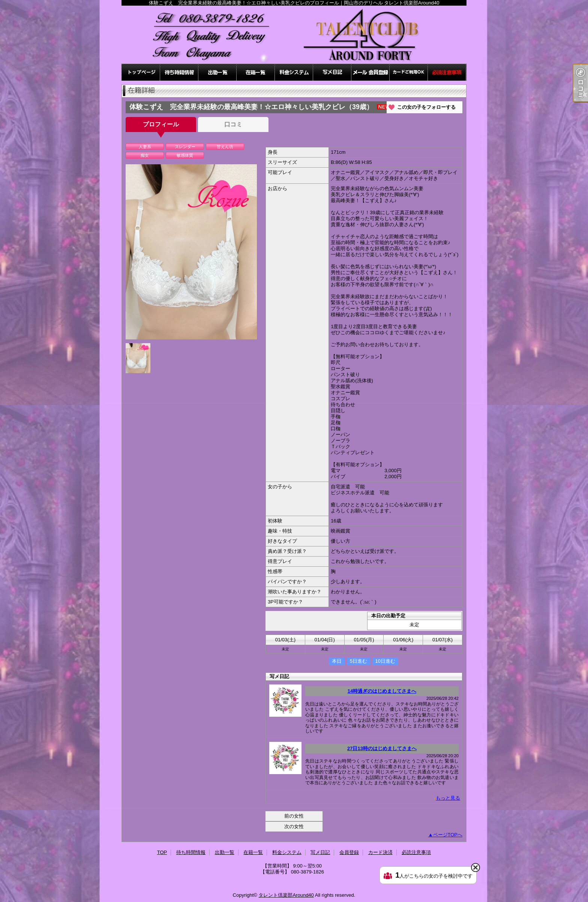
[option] (191, 252)
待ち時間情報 (179, 72)
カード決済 (409, 72)
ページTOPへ (448, 835)
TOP (141, 72)
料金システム (294, 72)
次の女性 (294, 826)
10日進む (385, 661)
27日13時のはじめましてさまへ (382, 748)
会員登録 (370, 72)
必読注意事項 (447, 72)
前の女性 (294, 816)
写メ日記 (332, 72)
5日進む (358, 661)
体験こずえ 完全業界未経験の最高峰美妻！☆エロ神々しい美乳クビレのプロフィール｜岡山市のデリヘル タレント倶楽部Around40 (294, 35)
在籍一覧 (256, 72)
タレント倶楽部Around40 (286, 895)
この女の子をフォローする (426, 107)
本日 (337, 661)
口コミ (233, 124)
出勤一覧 (217, 72)
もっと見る (448, 798)
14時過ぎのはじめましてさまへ (382, 691)
